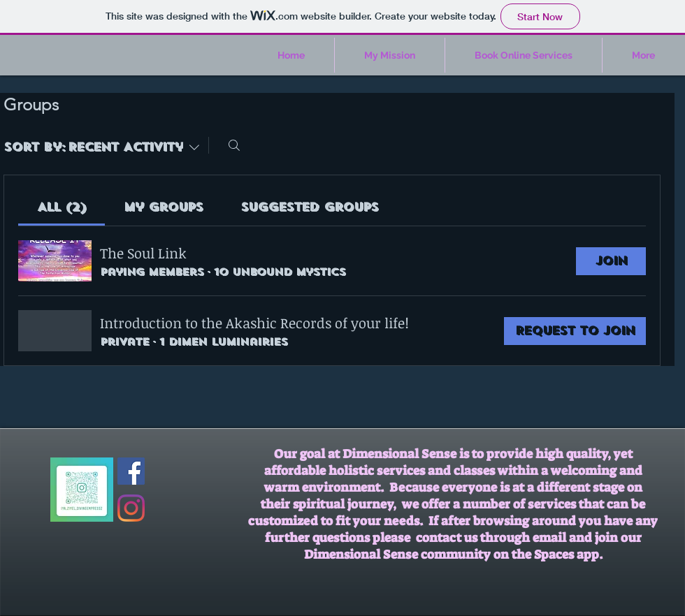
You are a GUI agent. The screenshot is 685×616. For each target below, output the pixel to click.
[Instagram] (131, 508)
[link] (62, 207)
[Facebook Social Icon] (131, 471)
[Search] (234, 145)
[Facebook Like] (172, 464)
